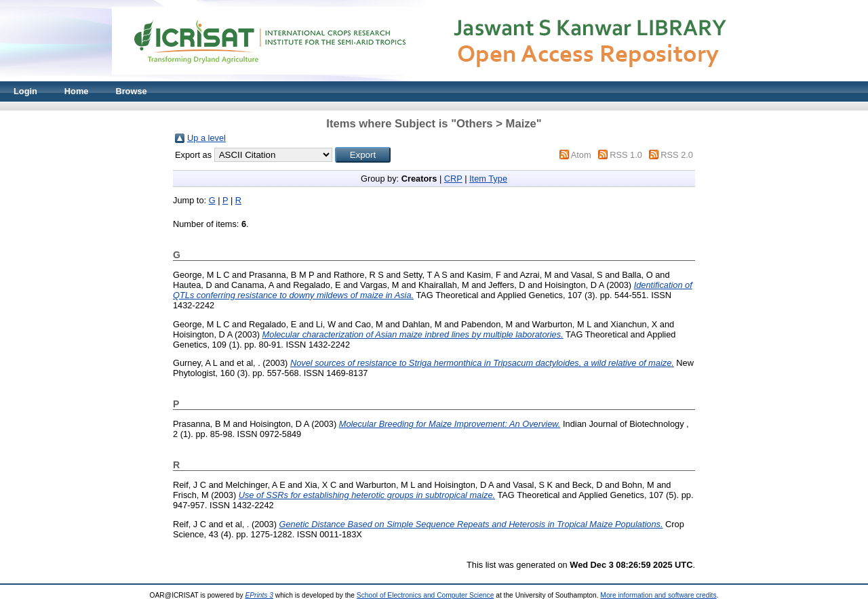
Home (77, 91)
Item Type (488, 179)
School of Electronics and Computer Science (426, 595)
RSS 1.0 (626, 155)
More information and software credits (658, 595)
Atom (581, 155)
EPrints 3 (259, 595)
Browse (131, 91)
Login (25, 91)
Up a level (206, 138)
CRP (453, 179)
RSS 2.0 (677, 155)
